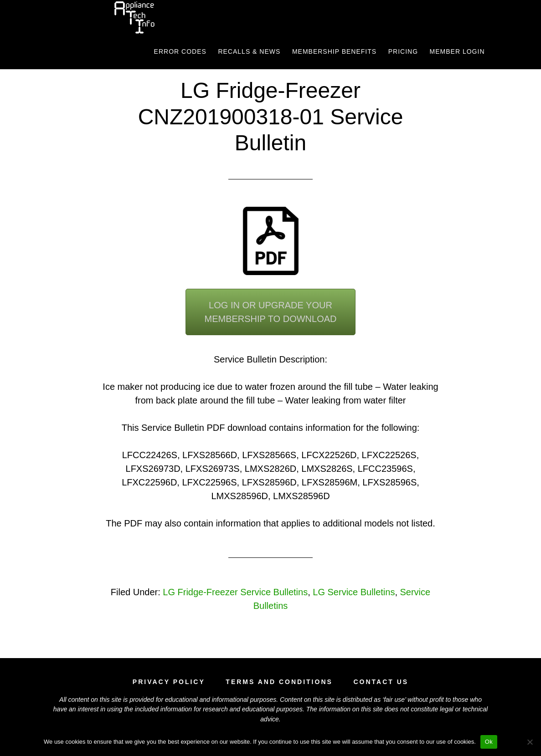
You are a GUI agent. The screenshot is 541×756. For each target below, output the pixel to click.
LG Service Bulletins (354, 592)
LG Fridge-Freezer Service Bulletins (235, 592)
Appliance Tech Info (134, 17)
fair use (394, 700)
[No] (530, 742)
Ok (489, 742)
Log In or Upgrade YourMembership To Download (270, 312)
